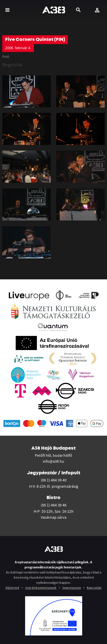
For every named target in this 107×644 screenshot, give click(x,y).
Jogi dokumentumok (41, 588)
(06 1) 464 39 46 (54, 505)
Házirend (12, 588)
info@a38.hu (53, 461)
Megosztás (12, 65)
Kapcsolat (94, 588)
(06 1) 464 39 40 (54, 480)
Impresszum (72, 588)
